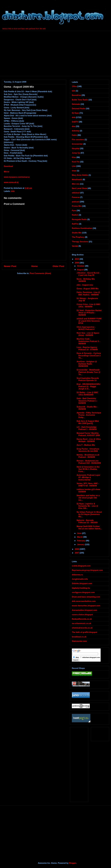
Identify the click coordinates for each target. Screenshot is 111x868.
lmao (74, 171)
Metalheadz (77, 180)
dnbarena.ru (77, 575)
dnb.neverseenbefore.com (84, 601)
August (81, 270)
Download (8, 166)
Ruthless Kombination (82, 228)
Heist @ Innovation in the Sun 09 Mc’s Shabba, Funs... (88, 469)
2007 (77, 553)
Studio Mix (77, 233)
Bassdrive (76, 95)
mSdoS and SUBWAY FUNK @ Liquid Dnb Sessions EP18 (89, 321)
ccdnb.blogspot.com (81, 566)
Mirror (7, 172)
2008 (77, 549)
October (81, 266)
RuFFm (75, 224)
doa (74, 126)
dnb (13, 191)
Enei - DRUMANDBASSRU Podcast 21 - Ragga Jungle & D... (88, 386)
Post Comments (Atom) (40, 273)
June (80, 533)
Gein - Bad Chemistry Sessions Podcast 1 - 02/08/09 (87, 401)
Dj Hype (75, 113)
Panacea (76, 197)
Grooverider (77, 144)
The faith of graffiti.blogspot (85, 632)
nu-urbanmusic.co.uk (82, 623)
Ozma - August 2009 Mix (88, 289)
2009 (77, 263)
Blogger (73, 863)
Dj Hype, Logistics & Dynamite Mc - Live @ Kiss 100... (87, 506)
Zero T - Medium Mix (86, 445)
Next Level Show (79, 188)
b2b (74, 91)
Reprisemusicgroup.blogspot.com (87, 570)
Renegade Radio (79, 219)
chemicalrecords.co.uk (82, 628)
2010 (77, 259)
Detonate (76, 104)
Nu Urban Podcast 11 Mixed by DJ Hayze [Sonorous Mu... (89, 514)
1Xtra (74, 86)
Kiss (74, 157)
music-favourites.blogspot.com (86, 606)
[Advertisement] (22, 53)
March (80, 537)
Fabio (74, 135)
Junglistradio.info (80, 579)
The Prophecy (78, 237)
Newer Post (10, 266)
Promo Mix (77, 206)
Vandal (75, 246)
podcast (75, 202)
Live (74, 166)
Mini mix (76, 184)
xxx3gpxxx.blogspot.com (83, 592)
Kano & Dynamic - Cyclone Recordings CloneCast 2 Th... (89, 355)
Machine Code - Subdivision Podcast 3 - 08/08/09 (88, 341)
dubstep (76, 131)
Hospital (76, 149)
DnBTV (75, 122)
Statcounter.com (79, 641)
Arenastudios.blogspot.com (85, 610)
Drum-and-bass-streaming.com (86, 597)
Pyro (74, 211)
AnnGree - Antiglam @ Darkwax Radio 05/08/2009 (87, 364)
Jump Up (76, 153)
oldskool (76, 193)
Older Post (58, 266)
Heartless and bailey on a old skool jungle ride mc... (88, 498)
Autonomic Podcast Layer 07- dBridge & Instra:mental (88, 477)
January (81, 544)
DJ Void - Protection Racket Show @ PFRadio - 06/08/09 (89, 313)
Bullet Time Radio (80, 100)
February (81, 541)
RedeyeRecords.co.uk (82, 619)
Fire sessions (78, 140)
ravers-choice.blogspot (82, 615)
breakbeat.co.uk (79, 637)
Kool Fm (76, 162)
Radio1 (75, 215)
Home (34, 266)
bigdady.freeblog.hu (81, 588)
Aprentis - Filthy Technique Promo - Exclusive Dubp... (89, 415)
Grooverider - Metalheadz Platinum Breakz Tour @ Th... (88, 372)
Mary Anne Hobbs (80, 175)
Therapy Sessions (80, 242)
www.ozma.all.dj (11, 182)
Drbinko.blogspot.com (82, 583)
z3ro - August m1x (85, 285)
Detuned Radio (79, 109)
